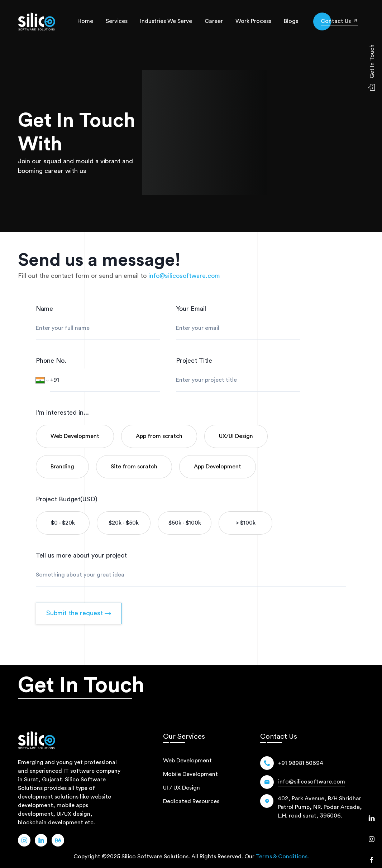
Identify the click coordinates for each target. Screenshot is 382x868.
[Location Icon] (312, 807)
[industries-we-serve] (166, 21)
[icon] (339, 21)
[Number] (301, 763)
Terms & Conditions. (282, 857)
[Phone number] (105, 380)
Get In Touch (81, 685)
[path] (37, 21)
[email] (184, 276)
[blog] (291, 21)
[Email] (312, 782)
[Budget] (63, 523)
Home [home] (85, 21)
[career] (214, 21)
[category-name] (75, 436)
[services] (117, 21)
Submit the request (79, 613)
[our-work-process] (253, 21)
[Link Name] (24, 840)
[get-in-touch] (339, 21)
